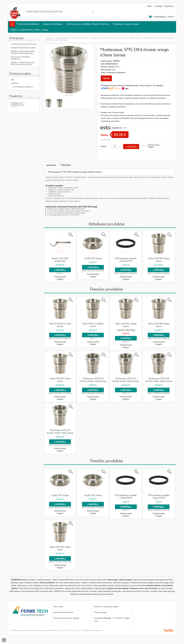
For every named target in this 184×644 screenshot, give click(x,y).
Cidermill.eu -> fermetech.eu (24, 105)
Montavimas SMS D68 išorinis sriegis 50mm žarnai (159, 380)
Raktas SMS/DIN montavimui (60, 260)
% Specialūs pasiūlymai (28, 24)
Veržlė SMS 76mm (93, 495)
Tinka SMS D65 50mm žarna (126, 325)
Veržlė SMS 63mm (93, 258)
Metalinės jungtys (135, 38)
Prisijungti (159, 6)
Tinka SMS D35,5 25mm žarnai (60, 325)
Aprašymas (51, 165)
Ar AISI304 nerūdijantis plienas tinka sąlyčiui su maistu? (69, 211)
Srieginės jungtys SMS (151, 38)
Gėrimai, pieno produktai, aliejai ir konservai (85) (23, 52)
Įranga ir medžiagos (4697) (23, 48)
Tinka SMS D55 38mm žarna (93, 325)
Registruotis (169, 6)
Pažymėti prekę (153, 145)
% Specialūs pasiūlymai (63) (24, 44)
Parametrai (66, 165)
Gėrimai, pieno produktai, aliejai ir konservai (88, 24)
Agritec (14, 83)
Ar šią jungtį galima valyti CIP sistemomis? (63, 215)
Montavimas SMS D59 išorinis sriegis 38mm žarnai (126, 380)
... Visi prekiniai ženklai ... (22, 87)
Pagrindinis (49, 38)
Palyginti (151, 147)
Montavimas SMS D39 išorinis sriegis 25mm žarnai (93, 380)
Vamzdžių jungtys (121, 38)
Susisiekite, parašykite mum (63, 612)
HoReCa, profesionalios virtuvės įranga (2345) (22, 64)
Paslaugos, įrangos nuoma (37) (20, 58)
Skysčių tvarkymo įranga (80, 38)
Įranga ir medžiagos (53, 24)
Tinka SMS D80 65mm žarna (159, 260)
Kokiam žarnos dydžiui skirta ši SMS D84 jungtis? (66, 209)
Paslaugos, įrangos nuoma (126, 24)
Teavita (106, 78)
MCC (117, 67)
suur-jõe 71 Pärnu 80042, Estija (66, 630)
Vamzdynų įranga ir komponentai (101, 38)
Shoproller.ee (169, 630)
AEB (12, 80)
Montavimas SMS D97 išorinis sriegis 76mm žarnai (60, 431)
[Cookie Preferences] (4, 640)
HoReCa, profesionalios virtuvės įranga (29, 30)
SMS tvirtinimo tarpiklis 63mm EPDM (126, 260)
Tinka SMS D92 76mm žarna (60, 380)
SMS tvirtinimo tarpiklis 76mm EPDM (159, 497)
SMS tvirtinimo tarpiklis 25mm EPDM (126, 497)
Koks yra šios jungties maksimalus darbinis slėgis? (67, 213)
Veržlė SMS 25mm (60, 495)
